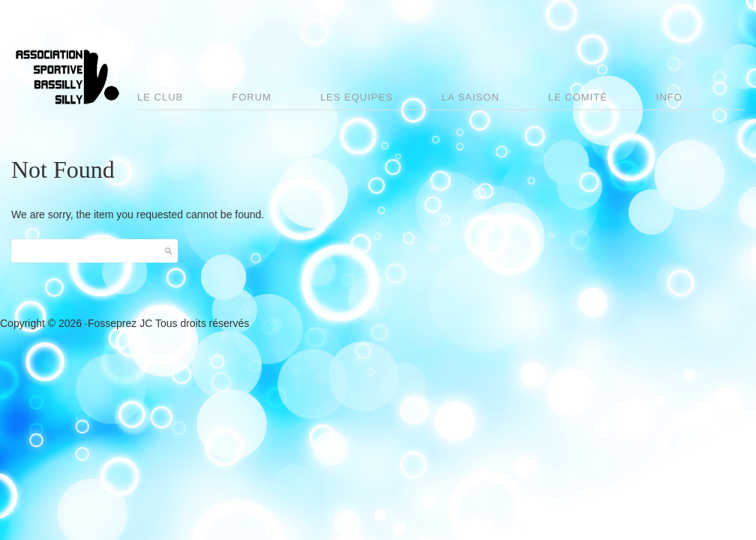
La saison (471, 97)
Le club (160, 97)
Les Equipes (357, 97)
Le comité (578, 97)
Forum (252, 97)
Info (669, 97)
